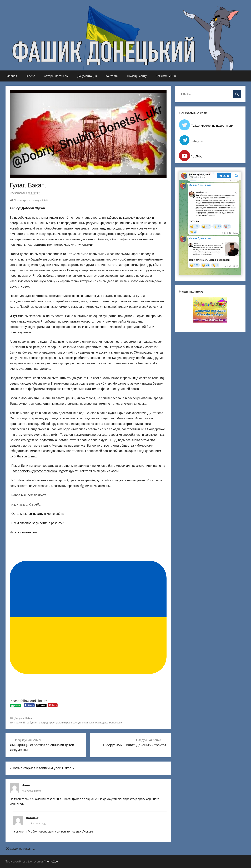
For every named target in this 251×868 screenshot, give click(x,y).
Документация (87, 76)
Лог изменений (166, 76)
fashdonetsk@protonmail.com (35, 471)
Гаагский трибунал (26, 723)
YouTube (197, 156)
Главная (11, 76)
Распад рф (101, 723)
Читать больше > (22, 532)
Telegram (198, 141)
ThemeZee (51, 861)
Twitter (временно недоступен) (212, 126)
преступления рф (59, 723)
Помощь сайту (137, 76)
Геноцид (43, 723)
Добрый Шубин (24, 718)
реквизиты (36, 514)
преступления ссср (83, 723)
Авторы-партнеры (56, 76)
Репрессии (116, 723)
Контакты (112, 76)
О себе (30, 76)
